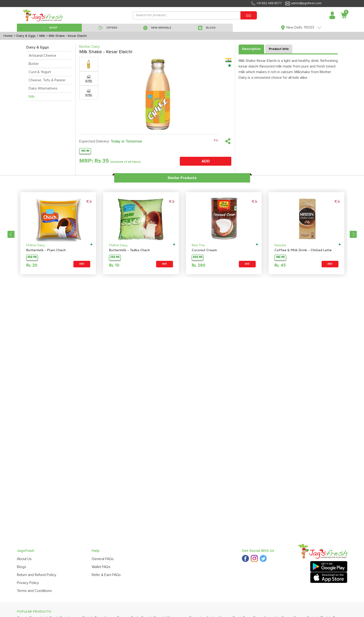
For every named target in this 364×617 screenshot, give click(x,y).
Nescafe (280, 245)
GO (249, 16)
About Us (24, 559)
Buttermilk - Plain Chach (46, 250)
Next (353, 234)
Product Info (279, 49)
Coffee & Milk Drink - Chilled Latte (303, 250)
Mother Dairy (36, 245)
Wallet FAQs (101, 567)
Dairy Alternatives (43, 88)
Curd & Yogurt (40, 72)
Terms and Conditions (34, 591)
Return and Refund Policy (37, 575)
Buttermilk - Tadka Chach (129, 250)
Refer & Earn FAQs (106, 575)
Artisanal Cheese (42, 56)
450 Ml (32, 257)
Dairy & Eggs (38, 47)
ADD (206, 161)
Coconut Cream (204, 250)
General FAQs (103, 559)
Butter (34, 64)
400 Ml (198, 257)
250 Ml (115, 257)
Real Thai (198, 245)
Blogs (22, 567)
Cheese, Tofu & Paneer (47, 80)
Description (251, 49)
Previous (11, 234)
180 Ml (85, 151)
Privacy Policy (28, 583)
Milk (32, 97)
